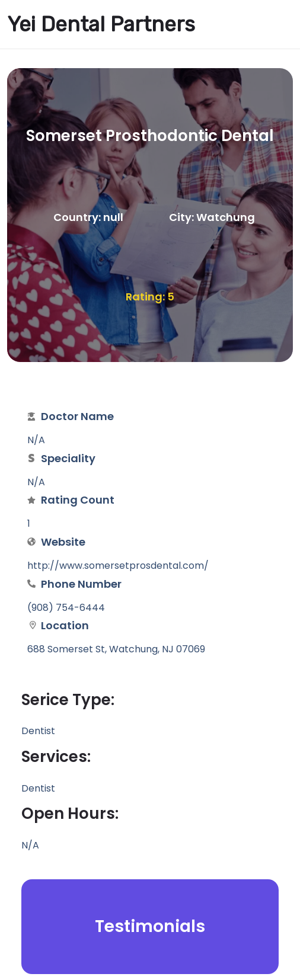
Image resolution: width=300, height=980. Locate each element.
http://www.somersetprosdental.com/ (118, 566)
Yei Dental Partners (101, 24)
